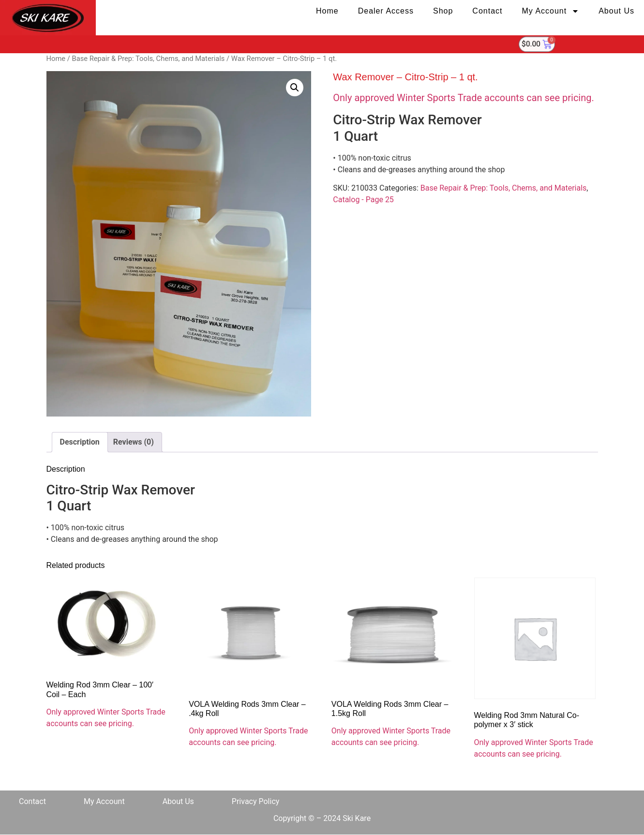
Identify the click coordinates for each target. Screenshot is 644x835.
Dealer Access (386, 11)
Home (327, 11)
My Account (550, 11)
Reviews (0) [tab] (134, 442)
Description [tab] (80, 442)
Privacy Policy (256, 801)
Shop (443, 11)
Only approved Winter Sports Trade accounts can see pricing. (463, 98)
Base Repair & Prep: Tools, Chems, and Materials (148, 59)
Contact (487, 11)
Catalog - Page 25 (363, 200)
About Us (616, 11)
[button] (295, 88)
